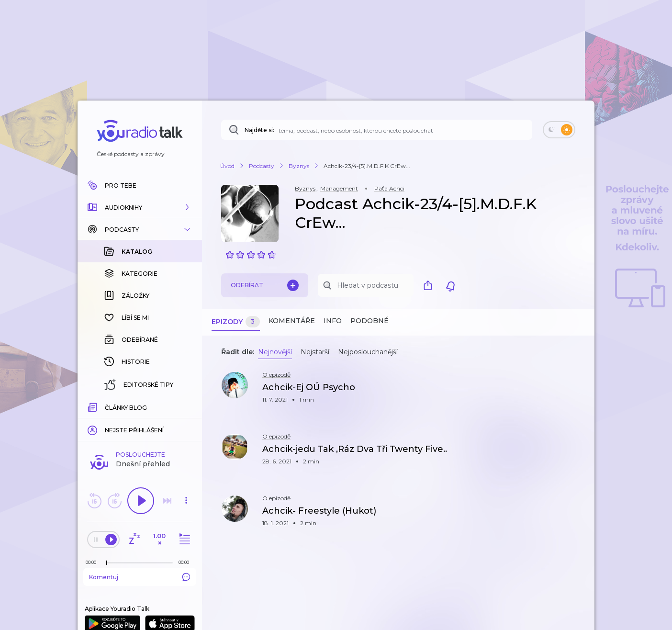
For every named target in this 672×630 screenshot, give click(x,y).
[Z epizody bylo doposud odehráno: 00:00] (93, 406)
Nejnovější (275, 352)
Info (333, 321)
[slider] (107, 407)
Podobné (370, 321)
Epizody (236, 322)
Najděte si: (259, 130)
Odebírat (265, 285)
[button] (140, 207)
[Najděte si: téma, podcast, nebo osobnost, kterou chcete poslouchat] (377, 130)
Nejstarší (315, 352)
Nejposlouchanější (368, 352)
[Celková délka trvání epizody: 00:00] (186, 406)
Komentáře (292, 321)
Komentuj (140, 421)
